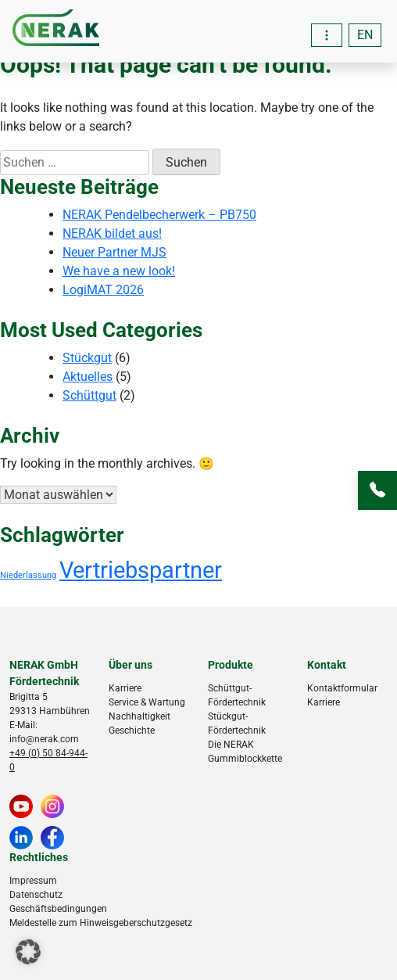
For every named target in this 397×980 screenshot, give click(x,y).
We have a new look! (119, 271)
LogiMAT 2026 (103, 290)
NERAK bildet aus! (112, 233)
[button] (28, 952)
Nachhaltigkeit (139, 716)
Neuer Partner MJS (114, 252)
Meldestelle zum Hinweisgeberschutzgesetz (101, 923)
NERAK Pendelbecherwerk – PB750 (159, 215)
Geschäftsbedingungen (58, 909)
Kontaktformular (342, 688)
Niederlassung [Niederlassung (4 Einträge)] (28, 575)
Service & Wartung (147, 702)
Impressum (33, 881)
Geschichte (132, 731)
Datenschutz (36, 895)
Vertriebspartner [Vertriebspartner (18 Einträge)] (141, 570)
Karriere (125, 688)
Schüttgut (89, 395)
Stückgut (87, 358)
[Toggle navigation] (327, 35)
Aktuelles (88, 377)
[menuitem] (365, 35)
